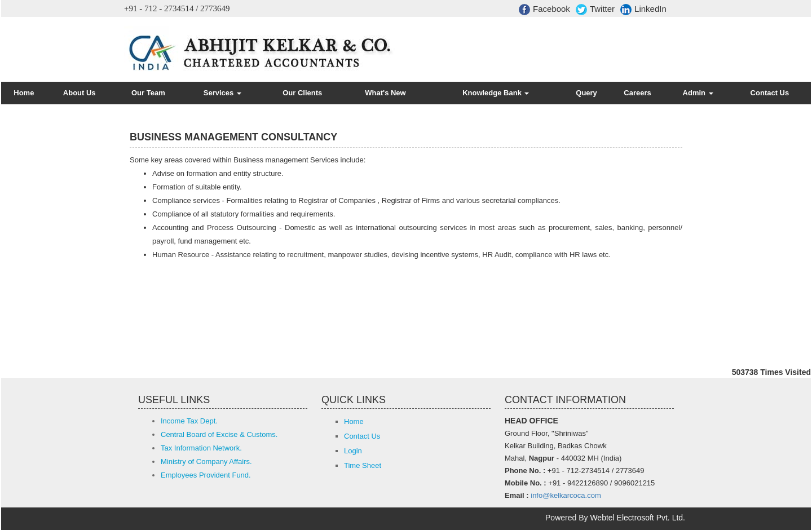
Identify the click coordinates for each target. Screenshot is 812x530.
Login (353, 451)
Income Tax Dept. (189, 421)
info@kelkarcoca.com (566, 495)
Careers (637, 93)
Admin (698, 93)
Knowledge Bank (496, 93)
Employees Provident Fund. (206, 475)
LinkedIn (643, 10)
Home (24, 93)
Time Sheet (363, 465)
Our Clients (302, 93)
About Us (80, 93)
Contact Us (770, 93)
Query (586, 93)
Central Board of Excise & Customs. (219, 434)
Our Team (148, 93)
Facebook (544, 10)
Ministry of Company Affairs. (206, 461)
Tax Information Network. (201, 448)
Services (222, 93)
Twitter (595, 10)
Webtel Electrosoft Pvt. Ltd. (637, 518)
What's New (385, 93)
